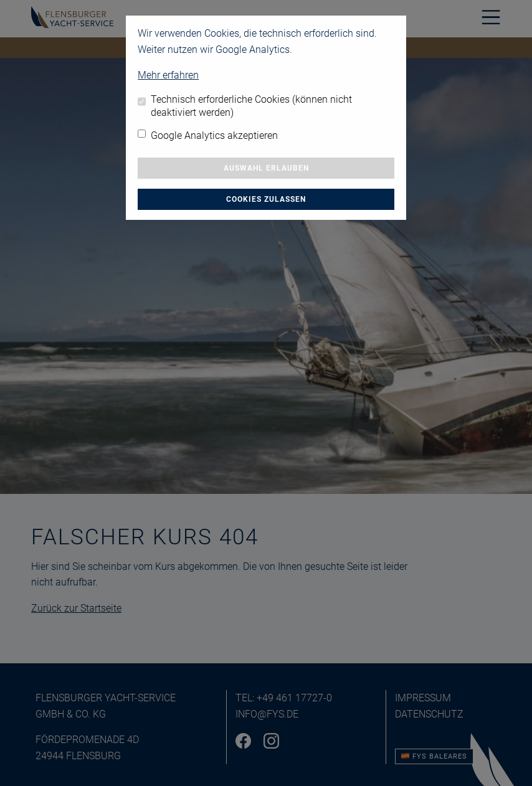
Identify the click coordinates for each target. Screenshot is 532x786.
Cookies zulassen (266, 199)
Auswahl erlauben (266, 168)
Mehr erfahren (168, 75)
